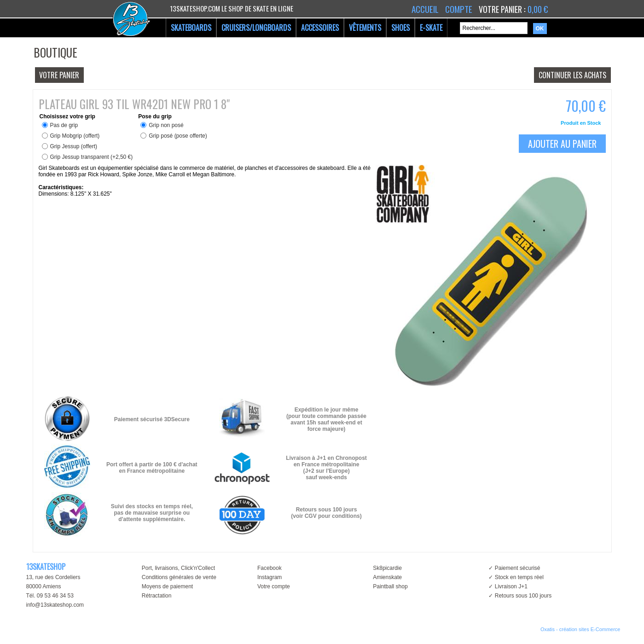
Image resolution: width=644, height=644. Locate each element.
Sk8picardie (387, 568)
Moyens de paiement (167, 586)
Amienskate (387, 577)
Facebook (270, 568)
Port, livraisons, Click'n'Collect (178, 568)
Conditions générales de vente (179, 577)
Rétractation (157, 596)
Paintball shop (390, 586)
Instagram (270, 577)
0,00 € (538, 9)
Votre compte (274, 586)
